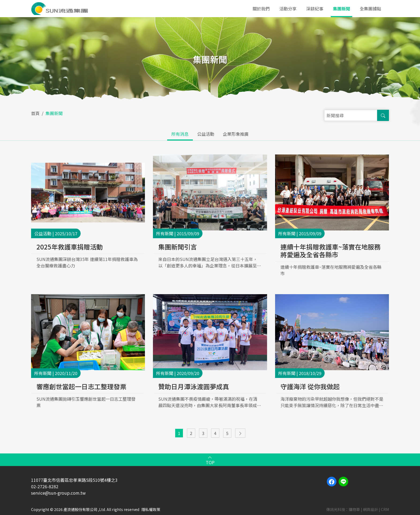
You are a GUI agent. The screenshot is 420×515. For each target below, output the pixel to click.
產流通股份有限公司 (61, 9)
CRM (385, 509)
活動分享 (288, 9)
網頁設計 (370, 509)
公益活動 (206, 134)
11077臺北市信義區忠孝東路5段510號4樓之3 (74, 480)
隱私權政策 (151, 509)
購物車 (354, 509)
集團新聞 (342, 9)
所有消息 (180, 134)
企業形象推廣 (236, 134)
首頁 (35, 113)
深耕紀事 (315, 9)
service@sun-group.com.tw (58, 493)
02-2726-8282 (45, 486)
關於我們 (261, 9)
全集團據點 (370, 9)
